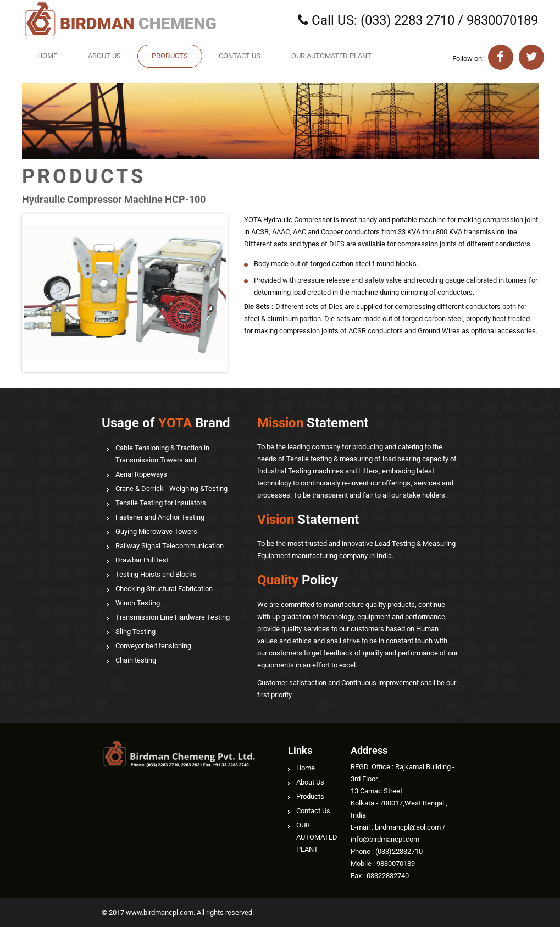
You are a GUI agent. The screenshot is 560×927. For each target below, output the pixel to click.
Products (170, 56)
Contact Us (240, 56)
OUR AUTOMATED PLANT (331, 56)
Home (47, 56)
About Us (104, 56)
